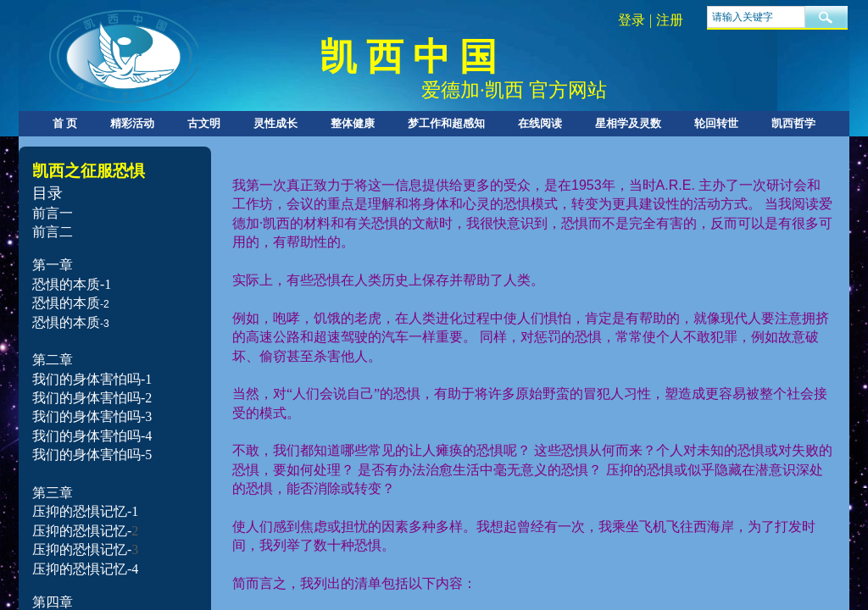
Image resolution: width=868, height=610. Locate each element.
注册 (670, 20)
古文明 (204, 123)
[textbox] (756, 17)
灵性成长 (275, 123)
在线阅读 (540, 123)
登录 (632, 20)
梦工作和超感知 (446, 123)
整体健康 (353, 123)
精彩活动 (132, 123)
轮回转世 (716, 123)
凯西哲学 (793, 123)
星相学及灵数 (628, 123)
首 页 (65, 123)
